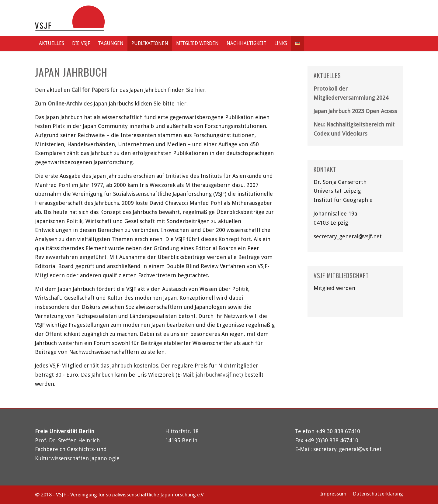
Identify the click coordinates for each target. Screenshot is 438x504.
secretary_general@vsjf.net (348, 236)
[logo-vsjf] (70, 18)
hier (200, 90)
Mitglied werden (334, 288)
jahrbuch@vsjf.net (218, 375)
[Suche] (397, 43)
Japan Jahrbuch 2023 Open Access (355, 111)
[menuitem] (52, 43)
